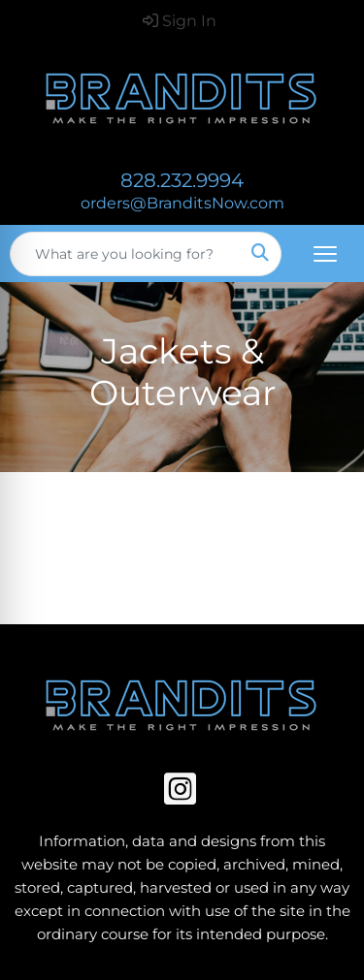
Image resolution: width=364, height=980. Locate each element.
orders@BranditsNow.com (182, 203)
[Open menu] (325, 254)
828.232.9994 (182, 180)
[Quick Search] (125, 254)
